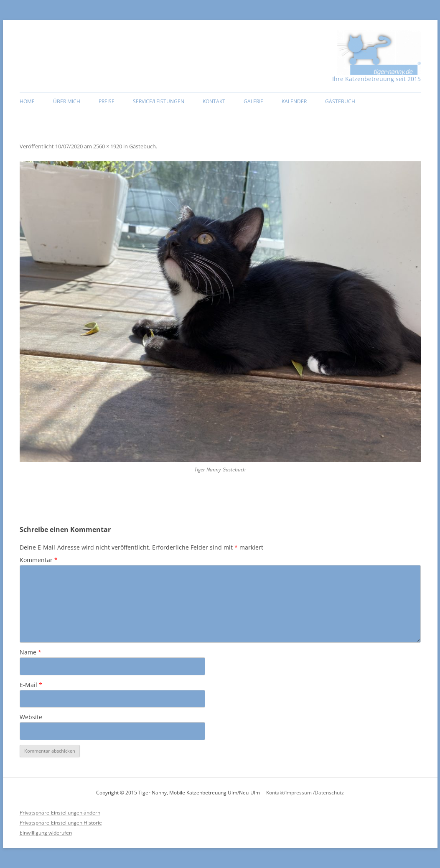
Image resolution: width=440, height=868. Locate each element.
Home (27, 101)
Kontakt (214, 101)
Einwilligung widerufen (46, 833)
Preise (107, 101)
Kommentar (39, 560)
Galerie (253, 101)
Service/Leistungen (159, 101)
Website (31, 717)
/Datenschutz (328, 793)
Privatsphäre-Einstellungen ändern (60, 813)
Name (31, 652)
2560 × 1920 (108, 146)
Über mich (67, 101)
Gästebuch (340, 101)
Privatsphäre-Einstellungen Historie (61, 823)
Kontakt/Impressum (290, 793)
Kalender (294, 101)
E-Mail (31, 685)
